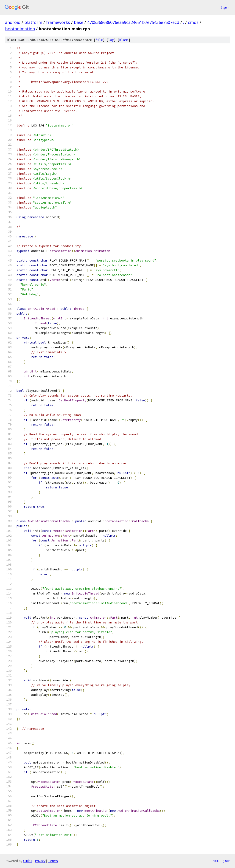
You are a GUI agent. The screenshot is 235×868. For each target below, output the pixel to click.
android (13, 22)
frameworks (58, 22)
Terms (53, 861)
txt (216, 861)
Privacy (40, 861)
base (79, 22)
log (111, 40)
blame (124, 40)
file (99, 40)
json (227, 861)
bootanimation (20, 29)
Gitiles (28, 861)
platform (33, 22)
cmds (193, 22)
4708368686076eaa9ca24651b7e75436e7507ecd (133, 22)
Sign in (226, 7)
